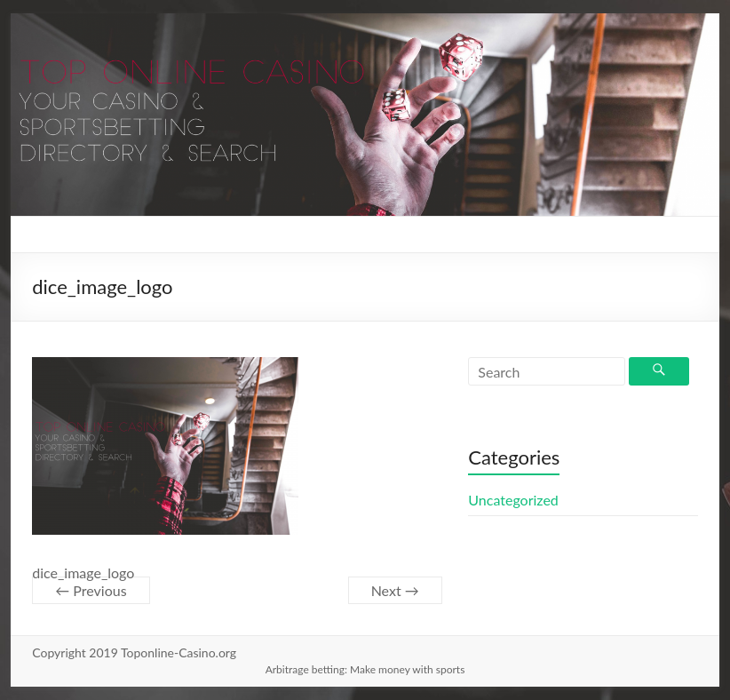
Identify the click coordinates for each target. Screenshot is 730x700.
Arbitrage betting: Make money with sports (365, 669)
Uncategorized (513, 500)
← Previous (91, 590)
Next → (395, 590)
